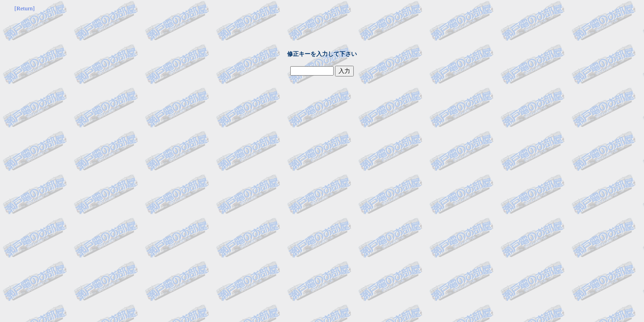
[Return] (24, 8)
